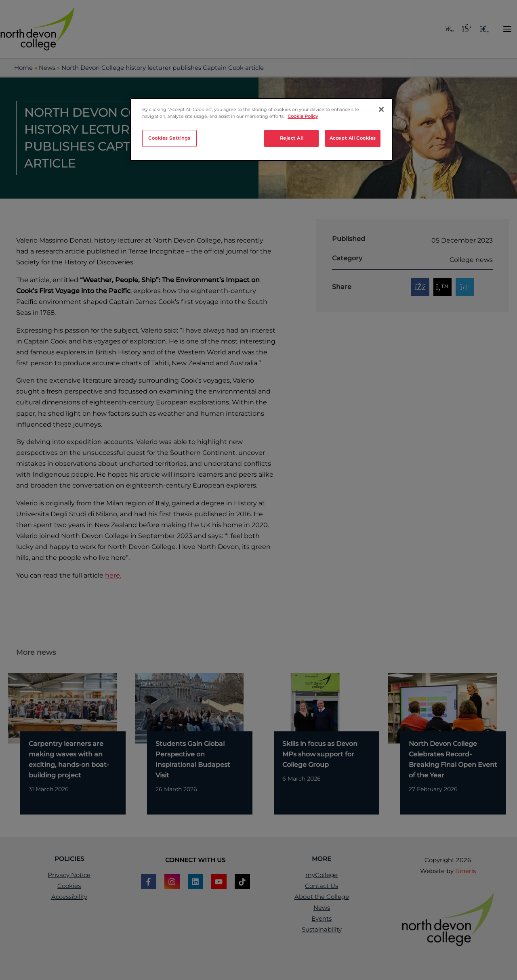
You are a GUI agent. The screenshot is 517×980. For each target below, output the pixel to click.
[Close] (381, 109)
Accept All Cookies (353, 138)
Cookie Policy (303, 116)
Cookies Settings (169, 138)
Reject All (292, 138)
